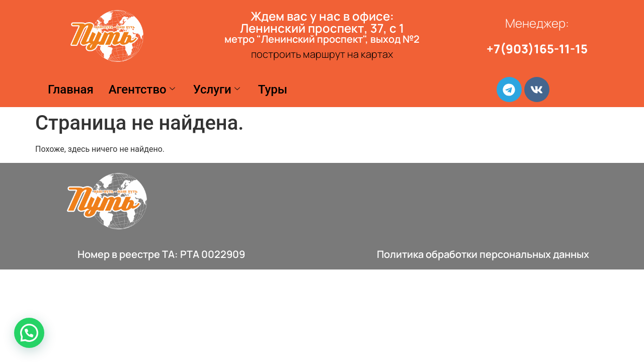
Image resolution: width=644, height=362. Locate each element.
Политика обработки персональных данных (483, 254)
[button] (29, 333)
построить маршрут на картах (322, 54)
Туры (273, 89)
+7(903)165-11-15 (537, 49)
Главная (71, 89)
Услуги (217, 89)
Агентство (142, 89)
